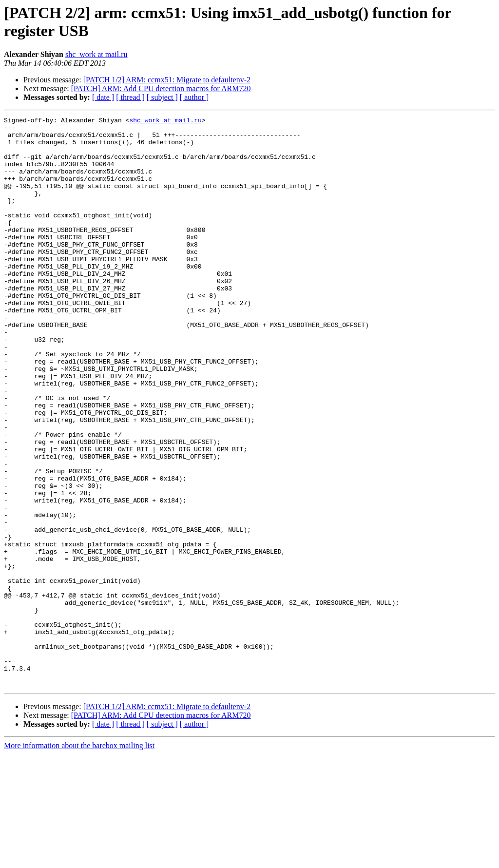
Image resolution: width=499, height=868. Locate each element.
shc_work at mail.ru (96, 54)
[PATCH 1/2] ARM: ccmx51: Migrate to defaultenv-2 (167, 80)
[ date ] (103, 97)
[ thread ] (130, 97)
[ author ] (194, 97)
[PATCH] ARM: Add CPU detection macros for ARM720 (161, 88)
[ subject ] (162, 97)
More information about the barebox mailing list (79, 859)
